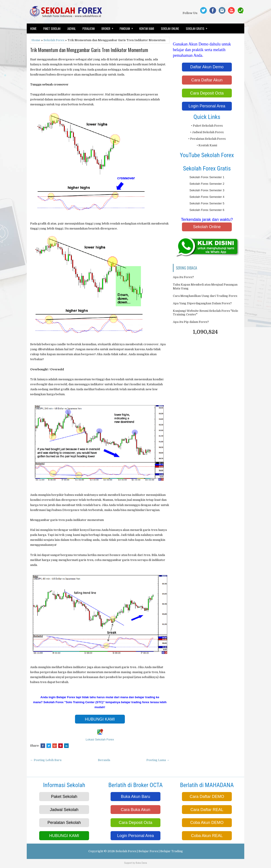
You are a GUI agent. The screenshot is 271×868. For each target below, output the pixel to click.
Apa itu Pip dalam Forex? (191, 322)
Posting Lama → (158, 760)
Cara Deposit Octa (207, 93)
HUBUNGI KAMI (100, 719)
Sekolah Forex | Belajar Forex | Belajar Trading (149, 851)
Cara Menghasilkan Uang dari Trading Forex (205, 296)
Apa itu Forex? (183, 277)
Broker (109, 27)
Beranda (104, 760)
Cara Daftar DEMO (207, 797)
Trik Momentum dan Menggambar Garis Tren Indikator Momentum (89, 50)
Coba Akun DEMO (207, 823)
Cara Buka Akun (135, 810)
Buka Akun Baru (135, 797)
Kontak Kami (147, 28)
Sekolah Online (170, 28)
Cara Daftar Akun (207, 80)
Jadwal (71, 28)
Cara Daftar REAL (207, 810)
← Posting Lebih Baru (46, 760)
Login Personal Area (207, 106)
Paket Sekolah (52, 28)
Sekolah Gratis (198, 27)
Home (33, 28)
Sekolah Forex (54, 40)
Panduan (128, 27)
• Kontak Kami (207, 145)
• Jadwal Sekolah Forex (207, 132)
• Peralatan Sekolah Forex (207, 139)
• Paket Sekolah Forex (207, 126)
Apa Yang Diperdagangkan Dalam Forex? (202, 303)
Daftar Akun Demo (207, 67)
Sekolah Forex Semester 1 (207, 177)
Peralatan (89, 28)
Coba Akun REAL (207, 836)
